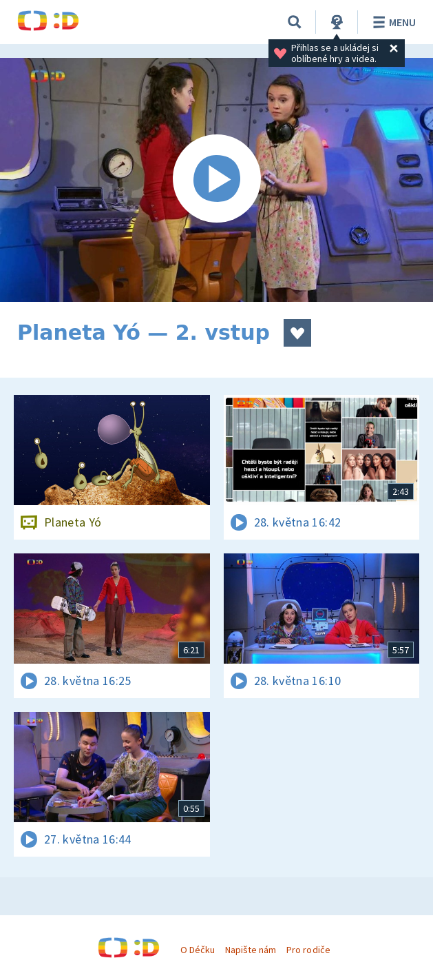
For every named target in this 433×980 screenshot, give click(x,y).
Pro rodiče (308, 950)
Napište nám (251, 950)
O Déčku (198, 950)
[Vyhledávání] (295, 22)
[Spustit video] (216, 180)
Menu (392, 22)
